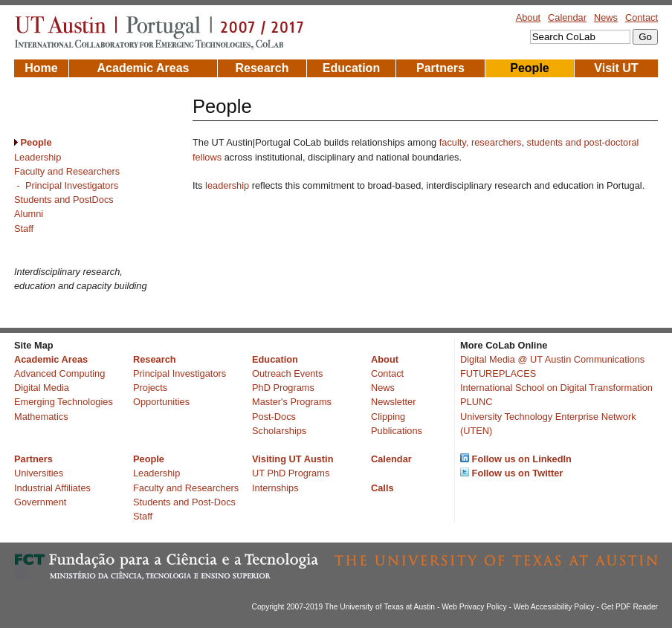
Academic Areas (143, 68)
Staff (24, 229)
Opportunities (161, 402)
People (529, 68)
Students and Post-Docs (184, 502)
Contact (642, 17)
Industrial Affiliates (52, 488)
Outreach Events (287, 373)
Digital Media (42, 388)
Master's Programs (292, 402)
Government (40, 502)
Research (262, 68)
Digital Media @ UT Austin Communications (552, 359)
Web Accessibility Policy (554, 607)
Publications (397, 431)
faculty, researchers (481, 142)
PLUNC (476, 402)
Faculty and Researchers (67, 171)
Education (351, 68)
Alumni (29, 214)
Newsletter (393, 402)
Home (41, 68)
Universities (39, 473)
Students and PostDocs (64, 200)
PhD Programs (283, 388)
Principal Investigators (180, 373)
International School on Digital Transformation (556, 388)
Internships (275, 488)
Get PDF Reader (630, 607)
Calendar (567, 17)
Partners (440, 68)
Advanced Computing (59, 373)
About (528, 17)
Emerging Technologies (64, 402)
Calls (382, 488)
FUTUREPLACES (498, 373)
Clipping (388, 417)
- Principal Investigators (66, 185)
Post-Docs (274, 417)
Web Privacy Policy (474, 607)
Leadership (38, 157)
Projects (150, 388)
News (606, 17)
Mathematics (41, 417)
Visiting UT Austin (293, 459)
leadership (227, 185)
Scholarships (279, 431)
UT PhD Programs (291, 473)
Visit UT (616, 68)
